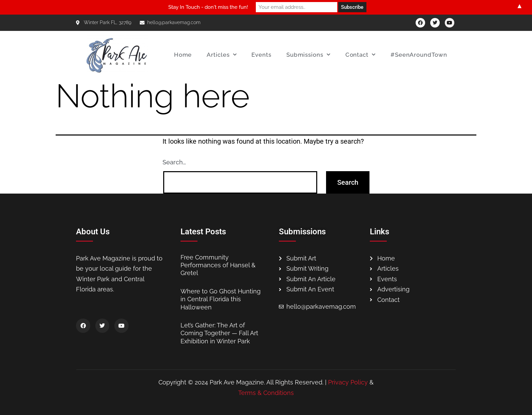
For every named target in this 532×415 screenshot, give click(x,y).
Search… (174, 162)
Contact (360, 55)
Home (183, 55)
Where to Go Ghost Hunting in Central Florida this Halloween (221, 299)
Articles (222, 55)
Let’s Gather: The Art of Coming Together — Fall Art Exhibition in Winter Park (219, 333)
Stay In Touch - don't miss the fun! (208, 7)
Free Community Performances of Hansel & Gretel (218, 265)
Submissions (308, 55)
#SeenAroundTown (419, 55)
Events (261, 55)
